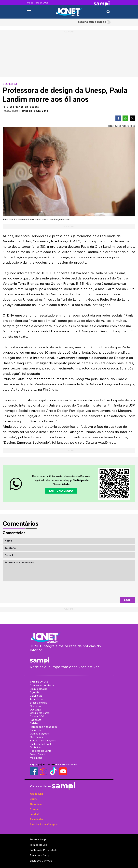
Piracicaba (36, 819)
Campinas (36, 804)
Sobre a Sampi (38, 839)
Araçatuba (37, 794)
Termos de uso (39, 845)
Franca (34, 809)
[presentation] (110, 589)
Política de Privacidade (43, 850)
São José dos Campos (44, 824)
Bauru (34, 799)
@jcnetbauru (46, 765)
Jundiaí (34, 814)
